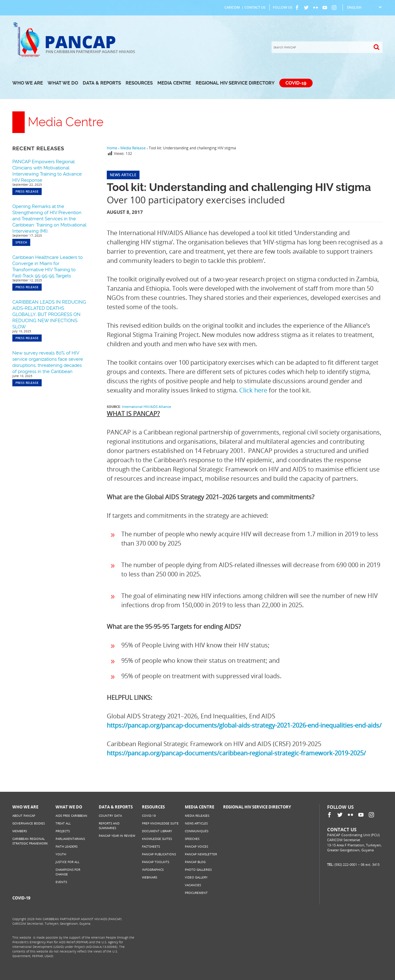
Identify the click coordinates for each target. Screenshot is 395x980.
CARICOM (232, 7)
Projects (63, 831)
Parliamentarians (70, 839)
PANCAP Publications (159, 854)
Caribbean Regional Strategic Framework (30, 841)
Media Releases (197, 816)
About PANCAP (24, 816)
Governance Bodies (29, 823)
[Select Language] (364, 7)
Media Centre (174, 83)
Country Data (110, 816)
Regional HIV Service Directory (235, 83)
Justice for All (67, 862)
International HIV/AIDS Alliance (146, 407)
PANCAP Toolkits (156, 862)
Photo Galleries (198, 870)
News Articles (196, 823)
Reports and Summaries (109, 826)
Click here (253, 390)
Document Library (157, 831)
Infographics (153, 870)
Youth (61, 854)
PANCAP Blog (195, 862)
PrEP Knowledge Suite (160, 823)
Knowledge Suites (157, 839)
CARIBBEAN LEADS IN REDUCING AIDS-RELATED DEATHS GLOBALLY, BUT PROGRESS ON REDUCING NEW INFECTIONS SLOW (49, 314)
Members (20, 831)
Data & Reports (102, 83)
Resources (139, 83)
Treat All (63, 823)
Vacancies (193, 885)
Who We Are (28, 83)
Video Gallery (196, 877)
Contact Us (255, 7)
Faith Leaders (67, 846)
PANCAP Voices (196, 846)
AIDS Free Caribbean (71, 816)
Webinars (150, 877)
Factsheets (151, 846)
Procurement (196, 893)
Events (61, 882)
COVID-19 (296, 83)
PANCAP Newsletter (201, 854)
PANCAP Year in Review (117, 836)
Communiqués (197, 831)
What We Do (63, 83)
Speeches (192, 839)
